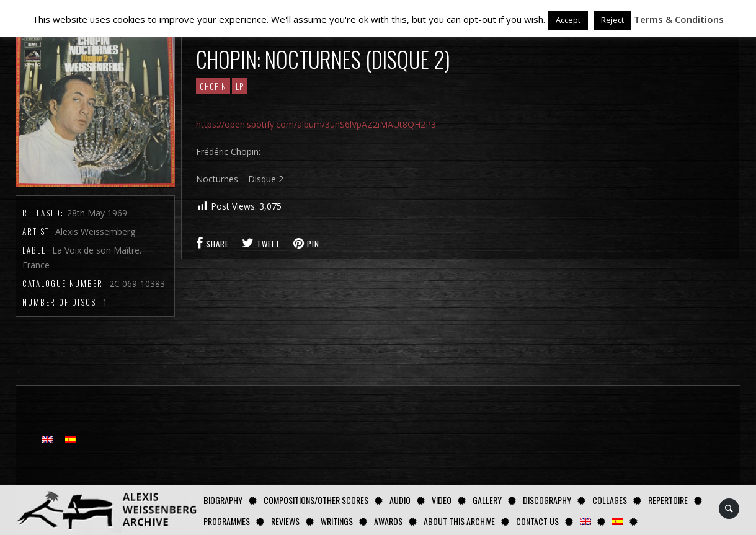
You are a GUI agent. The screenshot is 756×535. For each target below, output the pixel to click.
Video (442, 500)
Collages (610, 500)
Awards (388, 521)
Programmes (227, 521)
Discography (547, 500)
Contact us (537, 521)
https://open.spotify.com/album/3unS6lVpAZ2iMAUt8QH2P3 (316, 124)
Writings (337, 521)
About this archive (459, 521)
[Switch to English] (47, 439)
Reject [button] (612, 20)
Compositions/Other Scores (316, 500)
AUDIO (400, 500)
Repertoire (668, 500)
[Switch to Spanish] (618, 521)
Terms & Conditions (679, 19)
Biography (223, 500)
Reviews (285, 521)
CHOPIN (213, 86)
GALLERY (487, 500)
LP (240, 86)
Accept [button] (568, 20)
